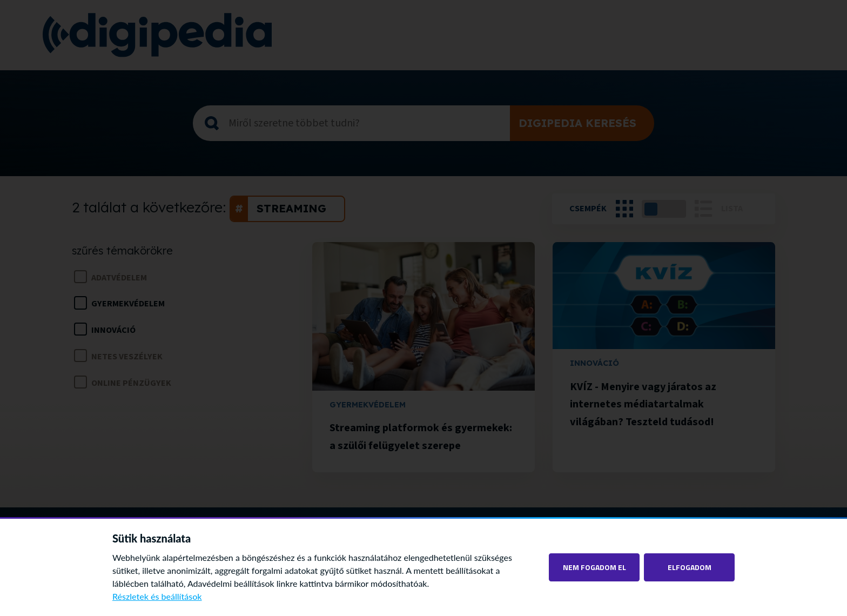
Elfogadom (690, 567)
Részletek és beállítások (157, 596)
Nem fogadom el (594, 567)
